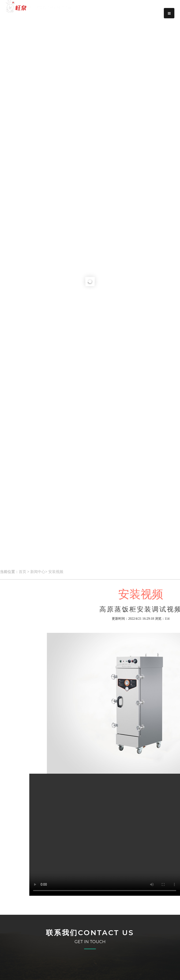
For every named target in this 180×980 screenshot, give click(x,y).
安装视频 (56, 572)
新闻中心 (38, 572)
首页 (22, 572)
